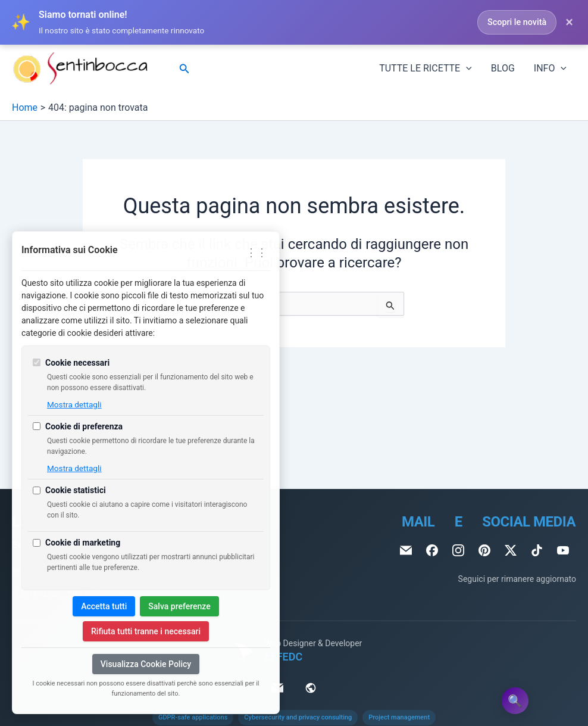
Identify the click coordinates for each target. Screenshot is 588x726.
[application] (466, 68)
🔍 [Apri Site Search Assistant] (515, 701)
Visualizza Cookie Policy (146, 664)
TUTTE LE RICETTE (426, 68)
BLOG (503, 68)
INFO (550, 68)
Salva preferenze (179, 606)
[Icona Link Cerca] (184, 69)
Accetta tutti (104, 606)
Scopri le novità (517, 22)
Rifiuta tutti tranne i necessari (146, 631)
